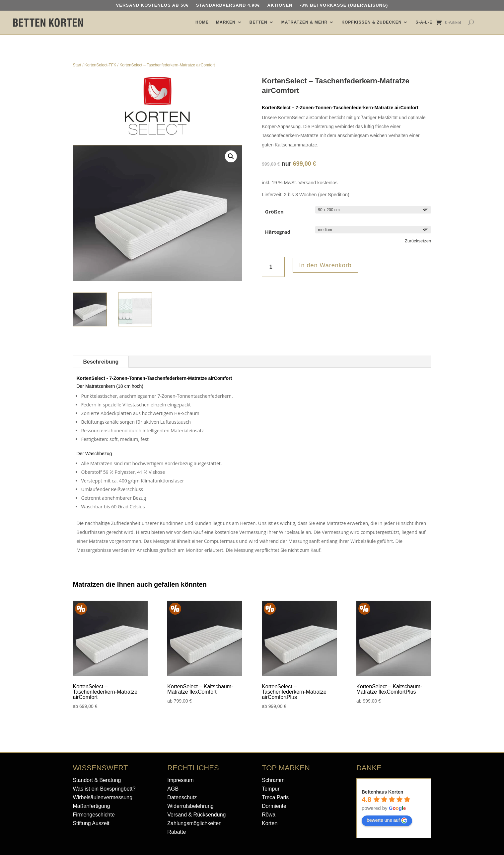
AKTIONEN (280, 5)
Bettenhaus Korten (382, 792)
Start (77, 65)
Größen (274, 212)
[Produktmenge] (273, 267)
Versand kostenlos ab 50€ (152, 5)
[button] (231, 156)
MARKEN (226, 22)
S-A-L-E (424, 22)
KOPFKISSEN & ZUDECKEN (371, 22)
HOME (202, 22)
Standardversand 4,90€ (228, 5)
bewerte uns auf (387, 820)
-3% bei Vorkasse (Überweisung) (344, 5)
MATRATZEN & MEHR (305, 22)
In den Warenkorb (325, 265)
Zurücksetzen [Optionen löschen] (418, 241)
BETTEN (258, 22)
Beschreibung (101, 362)
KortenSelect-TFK (100, 65)
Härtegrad (278, 232)
